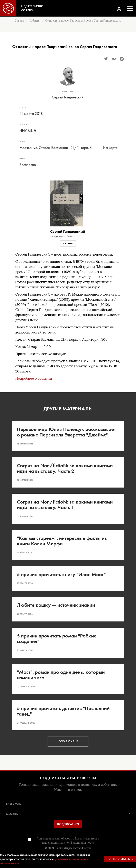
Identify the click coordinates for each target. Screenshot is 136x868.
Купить (68, 243)
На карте (110, 148)
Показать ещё (68, 741)
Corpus (19, 21)
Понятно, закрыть (120, 859)
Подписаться (68, 824)
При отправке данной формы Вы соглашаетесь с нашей (68, 841)
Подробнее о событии (34, 379)
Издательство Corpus (77, 848)
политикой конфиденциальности (73, 843)
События (35, 21)
